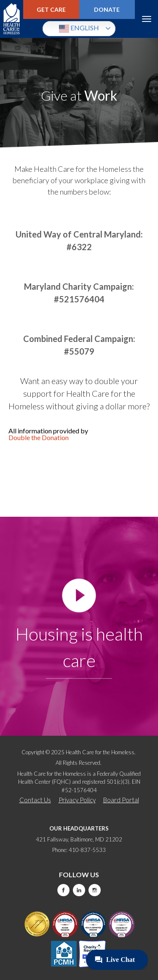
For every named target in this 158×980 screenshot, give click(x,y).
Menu (146, 19)
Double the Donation (39, 437)
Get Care (51, 9)
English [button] (79, 29)
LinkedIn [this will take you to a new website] (79, 890)
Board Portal (121, 800)
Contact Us (35, 800)
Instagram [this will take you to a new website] (95, 890)
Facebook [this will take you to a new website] (63, 890)
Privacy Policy (77, 800)
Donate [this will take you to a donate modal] (107, 9)
